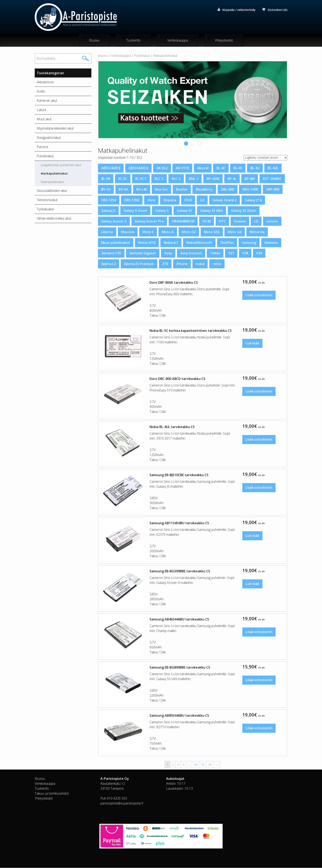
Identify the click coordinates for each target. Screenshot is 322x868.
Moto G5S (212, 232)
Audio (41, 91)
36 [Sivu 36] (210, 765)
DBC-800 (228, 190)
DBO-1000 (250, 190)
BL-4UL (273, 168)
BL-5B (106, 179)
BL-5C (123, 179)
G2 (202, 200)
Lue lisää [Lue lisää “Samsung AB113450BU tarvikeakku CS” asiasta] (252, 536)
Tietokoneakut (47, 200)
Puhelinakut (142, 56)
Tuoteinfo (133, 41)
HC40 (207, 221)
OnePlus (227, 243)
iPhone (182, 264)
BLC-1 (159, 179)
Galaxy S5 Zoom (244, 211)
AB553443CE (111, 168)
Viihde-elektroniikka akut (54, 219)
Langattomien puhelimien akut (61, 165)
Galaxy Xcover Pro (149, 221)
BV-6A (123, 190)
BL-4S (238, 168)
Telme (215, 253)
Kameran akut (47, 101)
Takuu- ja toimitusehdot (52, 794)
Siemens (271, 243)
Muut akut (44, 119)
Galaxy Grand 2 (225, 200)
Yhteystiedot (224, 41)
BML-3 (194, 179)
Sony (168, 253)
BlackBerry (204, 190)
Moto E (148, 232)
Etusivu (94, 41)
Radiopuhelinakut (52, 182)
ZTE (165, 264)
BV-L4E (142, 190)
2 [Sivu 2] (173, 765)
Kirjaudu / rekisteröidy (239, 10)
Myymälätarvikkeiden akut (55, 128)
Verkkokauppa (178, 41)
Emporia (170, 200)
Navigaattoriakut (49, 138)
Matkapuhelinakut (54, 174)
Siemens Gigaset (143, 253)
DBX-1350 (132, 200)
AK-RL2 (162, 168)
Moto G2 (189, 232)
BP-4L (232, 179)
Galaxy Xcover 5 (114, 221)
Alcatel (203, 168)
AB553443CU (138, 168)
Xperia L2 (109, 264)
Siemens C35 (111, 253)
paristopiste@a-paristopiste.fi (122, 803)
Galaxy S (162, 211)
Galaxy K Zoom (135, 211)
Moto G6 (235, 232)
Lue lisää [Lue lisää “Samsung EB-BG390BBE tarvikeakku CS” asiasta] (252, 584)
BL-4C (221, 168)
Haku (86, 59)
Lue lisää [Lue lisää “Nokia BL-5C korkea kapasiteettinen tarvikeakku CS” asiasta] (252, 344)
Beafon (182, 190)
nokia (200, 264)
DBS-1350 (109, 200)
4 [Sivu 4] (183, 765)
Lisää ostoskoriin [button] (259, 295)
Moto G (168, 232)
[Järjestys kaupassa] (266, 158)
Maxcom (128, 232)
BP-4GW (213, 179)
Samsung (249, 243)
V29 (259, 253)
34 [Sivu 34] (195, 765)
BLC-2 (176, 179)
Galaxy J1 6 (253, 200)
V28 (245, 253)
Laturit (41, 110)
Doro (151, 200)
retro (217, 264)
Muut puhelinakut (116, 243)
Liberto (107, 232)
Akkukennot (45, 82)
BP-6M (250, 179)
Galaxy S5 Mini (212, 211)
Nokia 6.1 (171, 243)
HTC (222, 221)
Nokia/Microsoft (199, 243)
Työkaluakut (45, 209)
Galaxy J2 (108, 211)
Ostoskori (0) (277, 10)
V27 (231, 253)
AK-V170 (182, 168)
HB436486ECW (183, 221)
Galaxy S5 (184, 211)
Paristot (43, 147)
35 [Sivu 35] (203, 765)
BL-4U (255, 168)
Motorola (257, 232)
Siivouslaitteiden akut (52, 191)
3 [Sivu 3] (178, 765)
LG (256, 221)
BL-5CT (141, 179)
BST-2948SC (272, 179)
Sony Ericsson (191, 253)
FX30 (188, 200)
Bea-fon (161, 190)
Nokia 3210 (147, 243)
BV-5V (106, 190)
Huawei (240, 221)
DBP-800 (273, 190)
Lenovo (272, 221)
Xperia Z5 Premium (139, 264)
